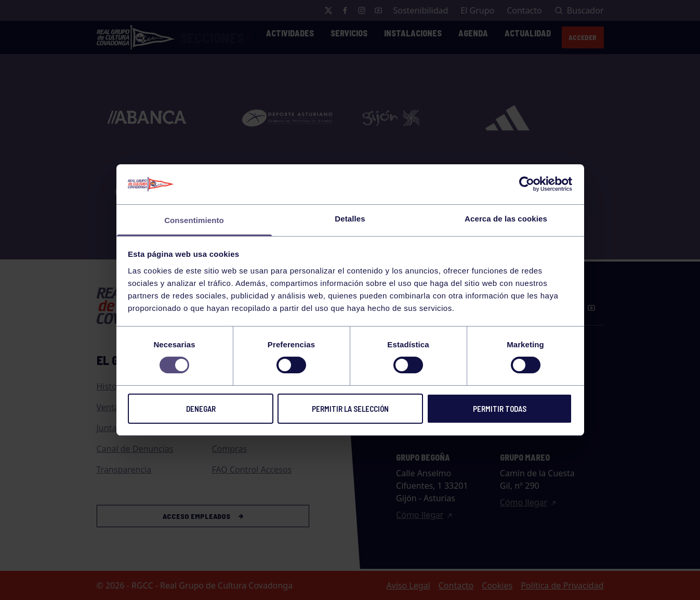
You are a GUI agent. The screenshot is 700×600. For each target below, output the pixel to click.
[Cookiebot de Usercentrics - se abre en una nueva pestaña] (527, 184)
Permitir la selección (350, 409)
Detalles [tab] (350, 219)
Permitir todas (500, 409)
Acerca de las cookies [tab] (506, 219)
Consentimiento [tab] (194, 220)
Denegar (201, 409)
